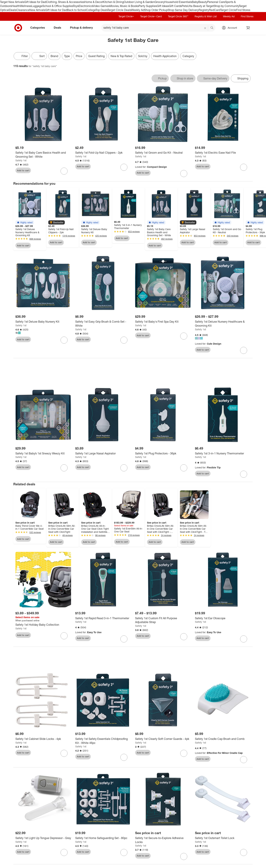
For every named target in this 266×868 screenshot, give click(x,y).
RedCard (215, 10)
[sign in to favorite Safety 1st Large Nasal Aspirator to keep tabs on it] (124, 469)
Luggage (37, 6)
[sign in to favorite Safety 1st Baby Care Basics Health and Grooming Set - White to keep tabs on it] (64, 171)
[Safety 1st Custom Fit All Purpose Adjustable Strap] (163, 621)
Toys (76, 6)
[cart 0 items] (248, 28)
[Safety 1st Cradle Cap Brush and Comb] (223, 740)
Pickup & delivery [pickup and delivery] (83, 28)
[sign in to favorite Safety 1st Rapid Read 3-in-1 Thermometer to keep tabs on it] (124, 640)
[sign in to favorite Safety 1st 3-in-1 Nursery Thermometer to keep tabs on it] (244, 475)
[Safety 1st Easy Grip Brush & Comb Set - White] (103, 324)
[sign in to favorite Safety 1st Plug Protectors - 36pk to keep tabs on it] (184, 469)
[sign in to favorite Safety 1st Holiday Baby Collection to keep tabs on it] (64, 637)
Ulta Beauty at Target (200, 6)
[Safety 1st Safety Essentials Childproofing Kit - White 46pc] (103, 742)
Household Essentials (178, 2)
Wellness (26, 6)
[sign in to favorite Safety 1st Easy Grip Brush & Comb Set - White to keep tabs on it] (124, 340)
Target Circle (228, 10)
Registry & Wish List (206, 16)
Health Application (165, 56)
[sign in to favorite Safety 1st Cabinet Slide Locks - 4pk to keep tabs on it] (64, 754)
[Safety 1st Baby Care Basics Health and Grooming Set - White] (43, 155)
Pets (184, 6)
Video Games (101, 6)
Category (188, 56)
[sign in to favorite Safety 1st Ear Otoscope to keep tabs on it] (244, 640)
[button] (25, 222)
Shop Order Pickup (156, 10)
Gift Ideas (163, 6)
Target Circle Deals (119, 10)
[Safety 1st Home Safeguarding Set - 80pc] (103, 839)
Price (79, 56)
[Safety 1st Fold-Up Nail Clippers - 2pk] (103, 153)
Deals (13, 10)
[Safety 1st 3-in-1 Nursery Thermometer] (223, 454)
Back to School (77, 10)
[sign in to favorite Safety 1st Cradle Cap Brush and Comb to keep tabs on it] (244, 760)
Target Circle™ (126, 16)
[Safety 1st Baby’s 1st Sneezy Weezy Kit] (43, 454)
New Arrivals (37, 10)
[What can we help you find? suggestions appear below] (158, 28)
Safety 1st (21, 160)
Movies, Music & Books (124, 6)
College (91, 10)
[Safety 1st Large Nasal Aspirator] (103, 454)
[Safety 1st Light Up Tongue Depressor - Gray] (43, 839)
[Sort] (39, 56)
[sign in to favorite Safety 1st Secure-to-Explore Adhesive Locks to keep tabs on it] (184, 857)
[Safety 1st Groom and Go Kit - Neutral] (163, 153)
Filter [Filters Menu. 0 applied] (22, 56)
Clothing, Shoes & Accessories (65, 2)
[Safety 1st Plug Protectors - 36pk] (163, 454)
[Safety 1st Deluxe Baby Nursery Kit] (43, 322)
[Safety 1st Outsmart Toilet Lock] (223, 839)
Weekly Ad (138, 10)
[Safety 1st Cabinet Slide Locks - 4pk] (43, 740)
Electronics (86, 6)
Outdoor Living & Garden (139, 2)
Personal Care (216, 2)
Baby (195, 2)
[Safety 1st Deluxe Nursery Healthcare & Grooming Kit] (223, 324)
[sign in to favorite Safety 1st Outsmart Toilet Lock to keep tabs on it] (244, 853)
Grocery (160, 2)
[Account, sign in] (231, 28)
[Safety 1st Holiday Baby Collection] (43, 626)
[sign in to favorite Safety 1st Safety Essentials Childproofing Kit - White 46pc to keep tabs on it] (124, 758)
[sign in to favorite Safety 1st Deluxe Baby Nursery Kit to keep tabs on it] (64, 340)
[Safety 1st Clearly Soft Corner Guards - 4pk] (163, 740)
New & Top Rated (121, 56)
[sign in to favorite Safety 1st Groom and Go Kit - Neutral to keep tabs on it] (184, 174)
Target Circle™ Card (151, 16)
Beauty (203, 2)
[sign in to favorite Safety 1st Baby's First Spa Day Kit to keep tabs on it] (184, 336)
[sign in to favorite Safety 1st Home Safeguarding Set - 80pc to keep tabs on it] (124, 853)
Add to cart (23, 170)
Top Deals (101, 10)
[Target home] (18, 28)
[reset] (205, 28)
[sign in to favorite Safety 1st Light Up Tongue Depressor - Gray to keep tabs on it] (64, 853)
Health (16, 6)
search (212, 28)
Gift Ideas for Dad (35, 2)
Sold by (143, 56)
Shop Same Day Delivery (183, 10)
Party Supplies (148, 6)
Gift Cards (175, 6)
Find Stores (243, 10)
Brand (54, 56)
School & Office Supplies (58, 6)
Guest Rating (96, 56)
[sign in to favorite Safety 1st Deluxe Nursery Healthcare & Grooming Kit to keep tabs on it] (244, 350)
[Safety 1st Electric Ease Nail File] (223, 153)
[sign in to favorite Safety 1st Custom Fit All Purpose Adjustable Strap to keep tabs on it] (184, 637)
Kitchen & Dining (113, 2)
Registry (204, 10)
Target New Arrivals (12, 2)
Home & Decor (94, 2)
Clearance (23, 10)
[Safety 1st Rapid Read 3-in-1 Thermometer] (103, 619)
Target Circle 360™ (178, 16)
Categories (39, 28)
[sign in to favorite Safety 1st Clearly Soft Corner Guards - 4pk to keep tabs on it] (184, 754)
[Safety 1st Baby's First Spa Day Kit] (163, 322)
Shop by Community (226, 6)
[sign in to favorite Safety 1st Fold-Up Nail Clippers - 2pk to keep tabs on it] (124, 167)
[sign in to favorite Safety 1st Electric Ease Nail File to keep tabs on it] (244, 167)
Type (67, 56)
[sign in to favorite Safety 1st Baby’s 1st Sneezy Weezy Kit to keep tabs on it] (64, 469)
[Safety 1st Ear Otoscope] (223, 619)
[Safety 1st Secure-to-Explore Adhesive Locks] (163, 841)
